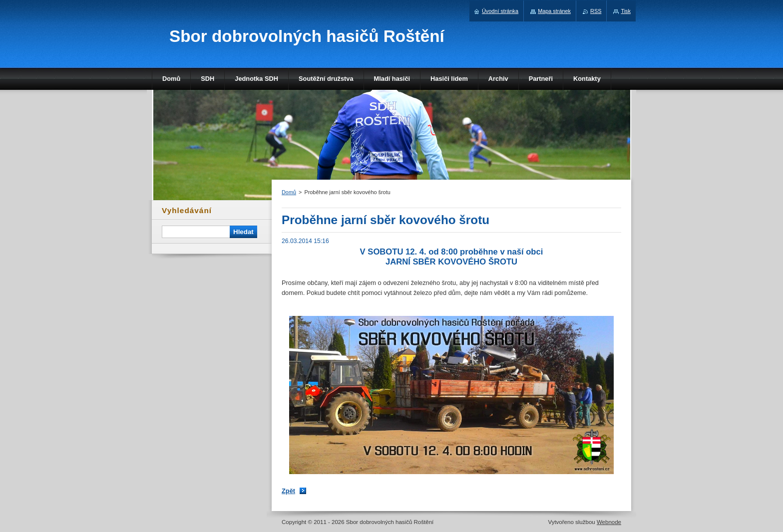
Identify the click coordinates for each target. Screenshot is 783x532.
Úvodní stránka (500, 11)
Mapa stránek (554, 11)
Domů (289, 192)
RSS (596, 11)
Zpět (288, 491)
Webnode (609, 522)
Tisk (626, 11)
